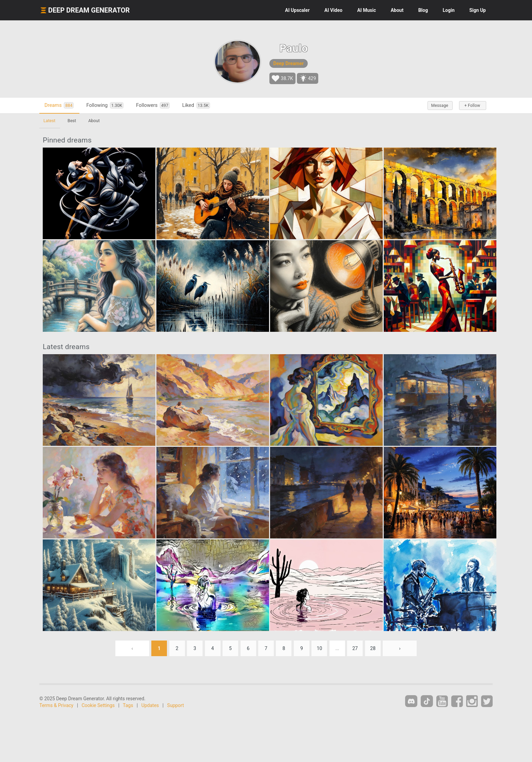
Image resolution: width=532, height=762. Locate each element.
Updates (150, 705)
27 (355, 648)
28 (373, 648)
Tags (128, 705)
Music (367, 10)
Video (333, 10)
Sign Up (478, 10)
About (397, 10)
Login (449, 10)
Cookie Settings (98, 705)
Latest (49, 121)
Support (176, 705)
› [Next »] (400, 648)
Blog (423, 10)
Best (72, 121)
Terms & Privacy (56, 705)
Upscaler (297, 10)
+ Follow (472, 106)
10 (320, 648)
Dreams (59, 105)
